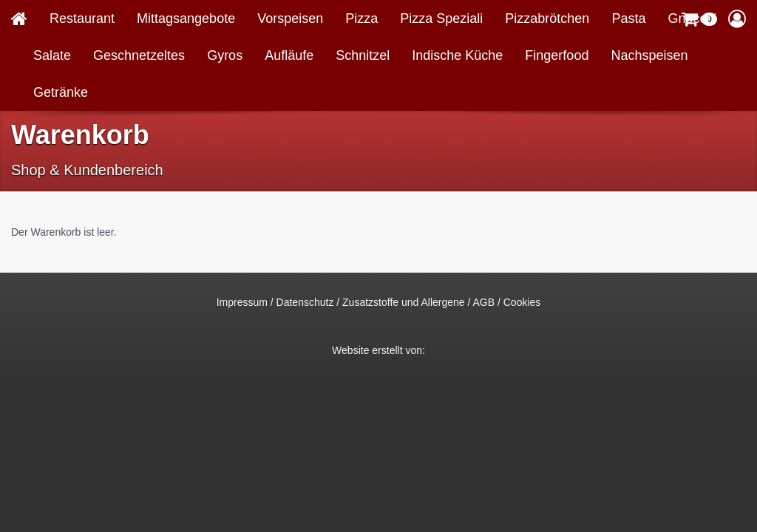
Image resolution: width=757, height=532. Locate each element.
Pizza (361, 18)
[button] (737, 18)
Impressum (242, 302)
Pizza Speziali (441, 18)
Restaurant (82, 18)
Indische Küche (457, 55)
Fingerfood (557, 55)
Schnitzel (363, 55)
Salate (52, 55)
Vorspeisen (290, 18)
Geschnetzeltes (139, 55)
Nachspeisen (649, 55)
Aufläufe (289, 55)
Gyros (225, 55)
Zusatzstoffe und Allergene (404, 302)
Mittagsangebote (186, 18)
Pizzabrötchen (547, 18)
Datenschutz (305, 302)
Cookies (522, 302)
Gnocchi (692, 18)
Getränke (61, 92)
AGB (484, 302)
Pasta (628, 18)
